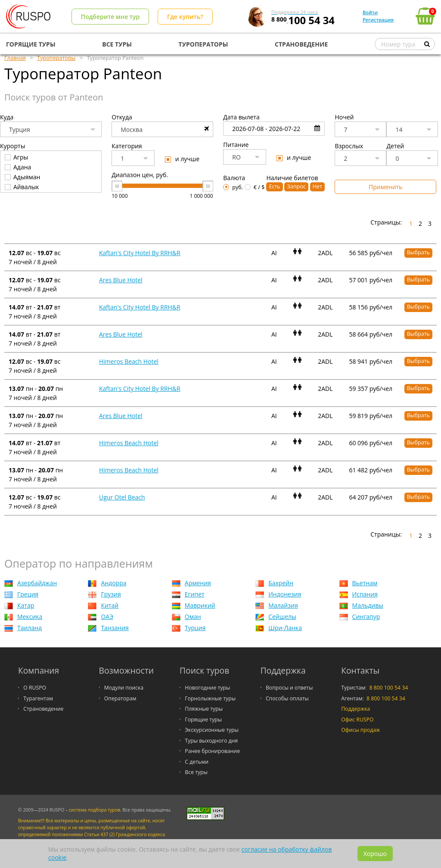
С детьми (197, 762)
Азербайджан (37, 583)
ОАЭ (107, 617)
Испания (365, 594)
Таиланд (30, 628)
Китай (110, 605)
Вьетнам (365, 583)
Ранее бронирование (212, 751)
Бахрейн (281, 583)
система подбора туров (95, 810)
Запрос (296, 186)
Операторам (120, 698)
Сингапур (366, 617)
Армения (198, 583)
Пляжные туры (204, 709)
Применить (385, 187)
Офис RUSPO (357, 720)
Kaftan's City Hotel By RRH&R (140, 253)
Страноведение (43, 709)
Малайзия (283, 605)
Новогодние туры (207, 688)
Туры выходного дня (211, 741)
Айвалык (22, 187)
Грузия (111, 594)
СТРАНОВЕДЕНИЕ (301, 44)
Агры (16, 157)
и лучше (182, 159)
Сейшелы (282, 617)
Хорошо (375, 854)
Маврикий (200, 605)
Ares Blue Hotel (121, 280)
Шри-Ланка (285, 628)
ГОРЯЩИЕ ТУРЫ (31, 44)
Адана (18, 167)
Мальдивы (368, 605)
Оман (193, 617)
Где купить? (185, 17)
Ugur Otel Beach (122, 497)
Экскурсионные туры (212, 730)
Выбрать (418, 252)
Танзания (115, 628)
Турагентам (38, 698)
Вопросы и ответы (289, 688)
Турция (195, 628)
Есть (274, 186)
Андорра (113, 583)
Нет (317, 186)
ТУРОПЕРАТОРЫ (203, 44)
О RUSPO (35, 688)
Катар (26, 605)
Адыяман (22, 177)
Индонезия (285, 594)
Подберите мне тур (110, 17)
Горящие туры (203, 720)
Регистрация (378, 20)
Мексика (30, 617)
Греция (28, 594)
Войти (370, 12)
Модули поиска (124, 688)
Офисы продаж (360, 730)
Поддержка (356, 709)
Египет (195, 594)
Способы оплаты (287, 698)
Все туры (196, 772)
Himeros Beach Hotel (129, 361)
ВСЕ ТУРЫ (117, 44)
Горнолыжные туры (210, 698)
